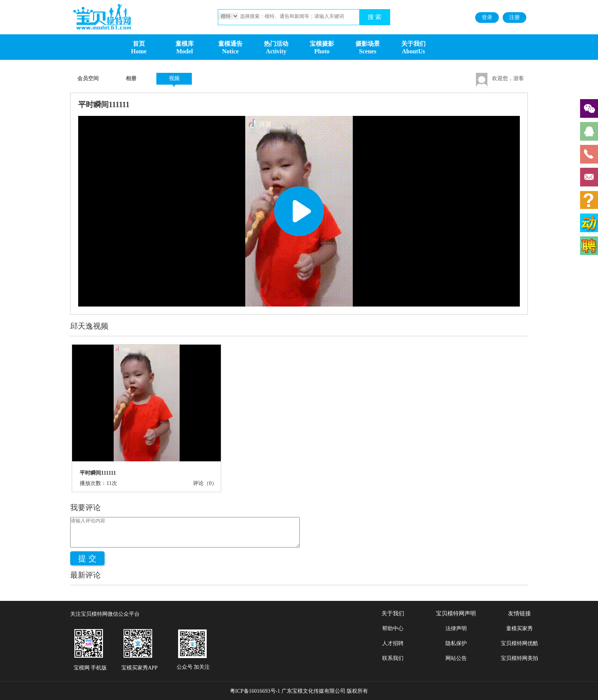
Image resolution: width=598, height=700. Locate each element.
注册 (514, 17)
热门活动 (276, 44)
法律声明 (456, 629)
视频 (174, 78)
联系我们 (393, 658)
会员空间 (88, 78)
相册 (131, 78)
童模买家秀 (519, 629)
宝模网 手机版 (90, 668)
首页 (139, 44)
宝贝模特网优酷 (519, 643)
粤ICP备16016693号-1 (255, 691)
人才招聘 (393, 643)
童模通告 (230, 44)
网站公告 (456, 658)
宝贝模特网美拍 (519, 658)
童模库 (185, 44)
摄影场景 (368, 44)
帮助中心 (393, 629)
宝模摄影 (322, 44)
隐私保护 (456, 643)
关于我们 (413, 44)
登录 (487, 17)
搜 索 (375, 17)
